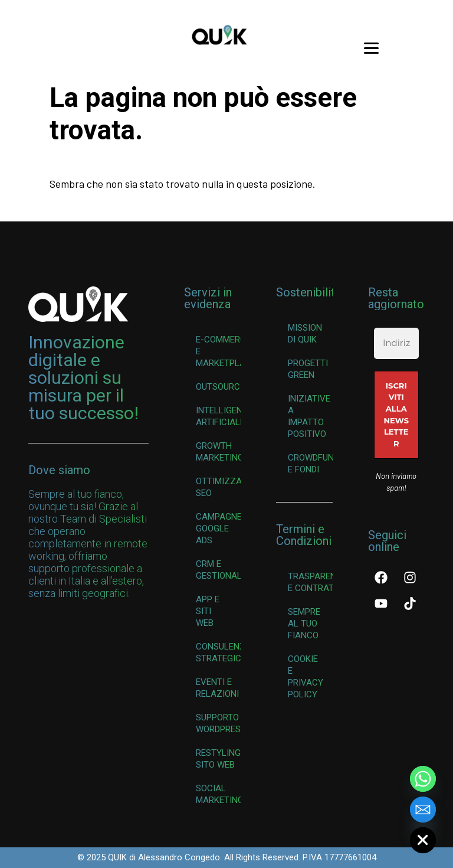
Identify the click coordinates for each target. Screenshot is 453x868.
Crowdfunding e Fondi (310, 464)
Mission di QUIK (305, 334)
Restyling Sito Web (218, 759)
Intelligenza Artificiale (218, 416)
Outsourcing (218, 387)
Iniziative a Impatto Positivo (309, 416)
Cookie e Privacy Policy (306, 677)
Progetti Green (308, 369)
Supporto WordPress (218, 723)
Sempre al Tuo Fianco (304, 624)
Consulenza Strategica (218, 652)
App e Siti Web (208, 611)
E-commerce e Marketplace (218, 351)
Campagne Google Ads (218, 528)
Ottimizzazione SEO (218, 487)
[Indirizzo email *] (396, 343)
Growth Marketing (218, 452)
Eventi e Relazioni (217, 688)
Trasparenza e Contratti (310, 582)
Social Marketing (218, 794)
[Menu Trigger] (371, 47)
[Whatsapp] (423, 779)
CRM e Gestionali (218, 570)
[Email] (423, 810)
